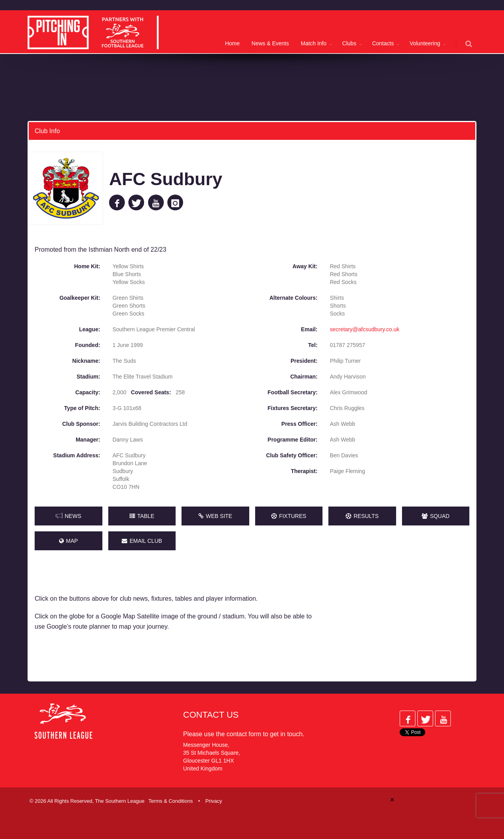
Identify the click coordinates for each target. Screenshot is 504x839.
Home (232, 43)
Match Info (314, 43)
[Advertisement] (401, 619)
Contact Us (211, 715)
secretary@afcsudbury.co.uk (365, 329)
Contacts (383, 43)
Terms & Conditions (171, 801)
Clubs (349, 43)
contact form (244, 734)
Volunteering (425, 43)
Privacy (214, 801)
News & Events (270, 43)
